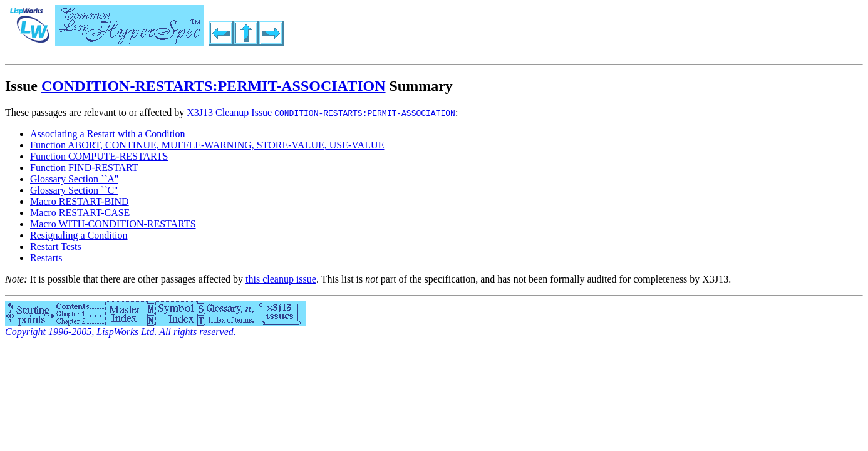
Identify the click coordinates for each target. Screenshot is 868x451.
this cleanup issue (281, 279)
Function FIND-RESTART (84, 168)
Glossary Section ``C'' (74, 190)
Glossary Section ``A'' (74, 179)
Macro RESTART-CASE (80, 213)
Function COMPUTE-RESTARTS (99, 156)
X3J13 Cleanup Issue (229, 112)
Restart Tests (56, 246)
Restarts (46, 258)
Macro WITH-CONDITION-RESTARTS (113, 224)
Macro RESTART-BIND (80, 201)
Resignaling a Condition (79, 235)
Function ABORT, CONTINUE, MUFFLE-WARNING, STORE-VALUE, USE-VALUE (207, 145)
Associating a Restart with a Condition (108, 134)
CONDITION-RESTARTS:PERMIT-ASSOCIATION (213, 86)
